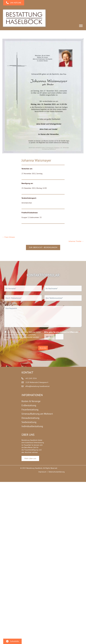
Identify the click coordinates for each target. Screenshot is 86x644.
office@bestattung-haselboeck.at (37, 386)
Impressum (42, 472)
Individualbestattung (32, 426)
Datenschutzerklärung (18, 340)
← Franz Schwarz (9, 237)
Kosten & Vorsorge (31, 401)
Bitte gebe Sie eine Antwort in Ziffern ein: (62, 332)
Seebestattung (29, 422)
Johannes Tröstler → (76, 241)
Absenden (43, 348)
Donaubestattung (30, 418)
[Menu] (81, 26)
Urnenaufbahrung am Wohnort (37, 414)
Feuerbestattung (30, 410)
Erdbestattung (29, 405)
